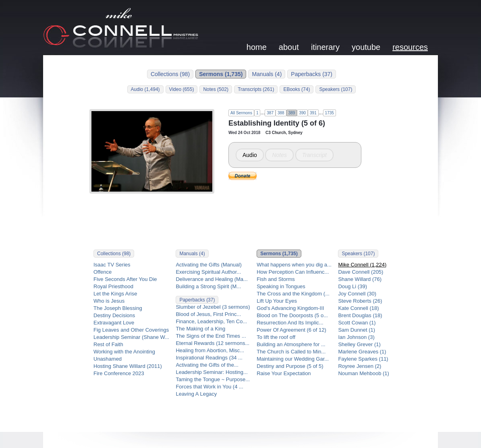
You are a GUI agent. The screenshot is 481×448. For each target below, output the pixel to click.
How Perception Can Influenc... (293, 272)
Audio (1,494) (145, 89)
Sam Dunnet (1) (357, 330)
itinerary (325, 47)
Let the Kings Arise (115, 294)
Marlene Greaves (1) (362, 352)
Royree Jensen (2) (360, 366)
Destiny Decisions (114, 315)
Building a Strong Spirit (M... (208, 286)
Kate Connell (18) (358, 308)
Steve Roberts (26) (360, 301)
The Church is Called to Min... (291, 352)
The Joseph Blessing (118, 308)
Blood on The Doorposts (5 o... (292, 315)
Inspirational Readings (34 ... (209, 358)
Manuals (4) (267, 74)
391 (313, 113)
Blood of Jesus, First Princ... (208, 314)
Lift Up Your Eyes (277, 301)
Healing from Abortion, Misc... (210, 350)
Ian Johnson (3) (356, 337)
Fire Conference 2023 (119, 373)
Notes (279, 155)
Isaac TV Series (112, 265)
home (257, 47)
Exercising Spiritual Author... (208, 272)
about (289, 47)
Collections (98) (170, 74)
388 (281, 113)
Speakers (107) (336, 89)
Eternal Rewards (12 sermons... (213, 343)
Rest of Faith (108, 344)
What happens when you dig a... (294, 265)
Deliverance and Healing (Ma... (211, 279)
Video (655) (182, 89)
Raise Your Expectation (284, 373)
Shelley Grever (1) (359, 344)
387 (270, 113)
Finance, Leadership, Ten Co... (211, 321)
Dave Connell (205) (361, 272)
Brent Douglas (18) (360, 315)
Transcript (314, 155)
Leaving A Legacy (196, 394)
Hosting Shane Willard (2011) (128, 366)
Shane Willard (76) (360, 279)
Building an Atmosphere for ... (291, 344)
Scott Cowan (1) (357, 323)
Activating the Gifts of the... (207, 365)
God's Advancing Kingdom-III (290, 308)
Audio (250, 155)
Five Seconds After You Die (125, 279)
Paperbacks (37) (312, 74)
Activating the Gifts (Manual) (208, 265)
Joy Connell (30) (357, 294)
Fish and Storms (276, 279)
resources (410, 47)
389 (292, 113)
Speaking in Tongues (281, 286)
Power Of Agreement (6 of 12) (291, 330)
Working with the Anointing (124, 352)
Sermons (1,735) (221, 74)
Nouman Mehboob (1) (363, 373)
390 (302, 113)
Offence (103, 272)
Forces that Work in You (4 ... (209, 387)
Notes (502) (216, 89)
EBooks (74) (296, 89)
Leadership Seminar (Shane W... (131, 337)
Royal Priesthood (113, 286)
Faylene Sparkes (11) (363, 359)
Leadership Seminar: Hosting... (211, 372)
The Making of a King (200, 329)
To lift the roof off (276, 337)
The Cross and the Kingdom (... (293, 294)
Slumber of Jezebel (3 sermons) (213, 307)
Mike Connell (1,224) (362, 265)
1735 (330, 113)
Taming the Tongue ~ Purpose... (213, 379)
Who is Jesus (109, 301)
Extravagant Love (114, 323)
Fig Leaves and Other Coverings (131, 330)
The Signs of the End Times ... (211, 336)
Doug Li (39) (352, 286)
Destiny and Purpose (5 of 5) (290, 366)
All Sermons (241, 113)
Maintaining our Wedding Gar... (293, 359)
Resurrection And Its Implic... (290, 323)
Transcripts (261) (256, 89)
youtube (366, 47)
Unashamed (108, 359)
